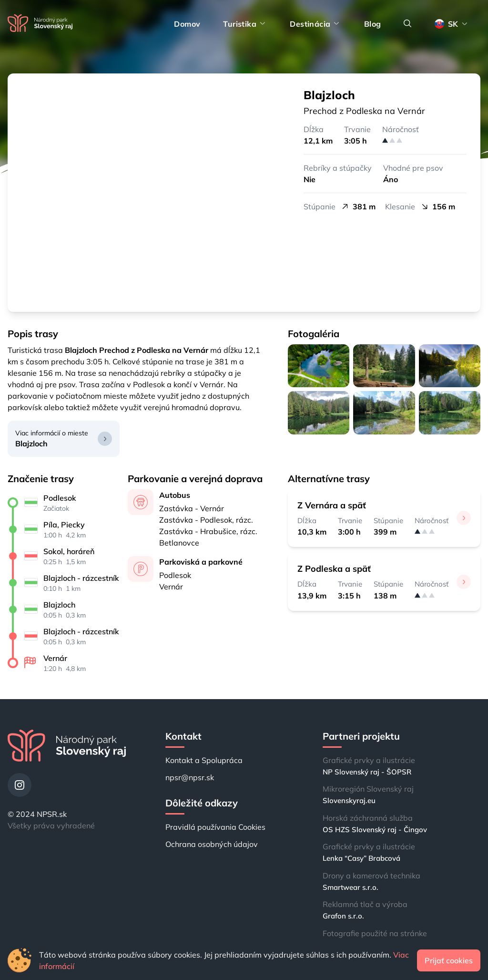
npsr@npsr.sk (190, 777)
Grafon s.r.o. (343, 916)
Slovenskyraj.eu (349, 800)
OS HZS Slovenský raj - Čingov (375, 830)
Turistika (245, 24)
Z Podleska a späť (334, 569)
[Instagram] (20, 785)
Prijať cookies (449, 960)
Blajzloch (31, 444)
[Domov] (40, 24)
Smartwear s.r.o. (351, 887)
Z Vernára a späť (332, 505)
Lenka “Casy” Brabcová (361, 858)
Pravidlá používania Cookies (215, 827)
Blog (373, 24)
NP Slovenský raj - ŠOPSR (367, 772)
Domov (187, 24)
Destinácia (315, 24)
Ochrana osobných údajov (212, 844)
